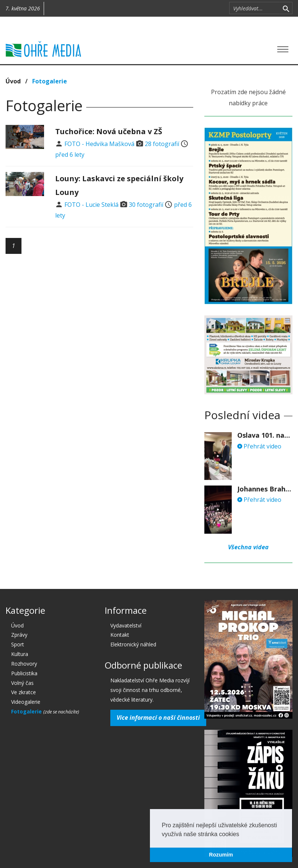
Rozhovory (24, 664)
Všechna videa (248, 547)
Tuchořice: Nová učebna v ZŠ (109, 131)
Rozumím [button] (221, 855)
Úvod (13, 81)
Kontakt (120, 635)
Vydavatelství (126, 625)
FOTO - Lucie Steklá (91, 205)
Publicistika (24, 673)
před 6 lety (70, 155)
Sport (18, 644)
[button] (242, 835)
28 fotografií (162, 144)
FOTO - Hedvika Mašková (99, 144)
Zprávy (19, 635)
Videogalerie (26, 702)
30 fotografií (146, 205)
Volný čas (22, 683)
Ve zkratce (24, 692)
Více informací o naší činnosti (158, 718)
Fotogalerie (50, 81)
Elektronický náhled (133, 644)
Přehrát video (259, 446)
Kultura (20, 654)
